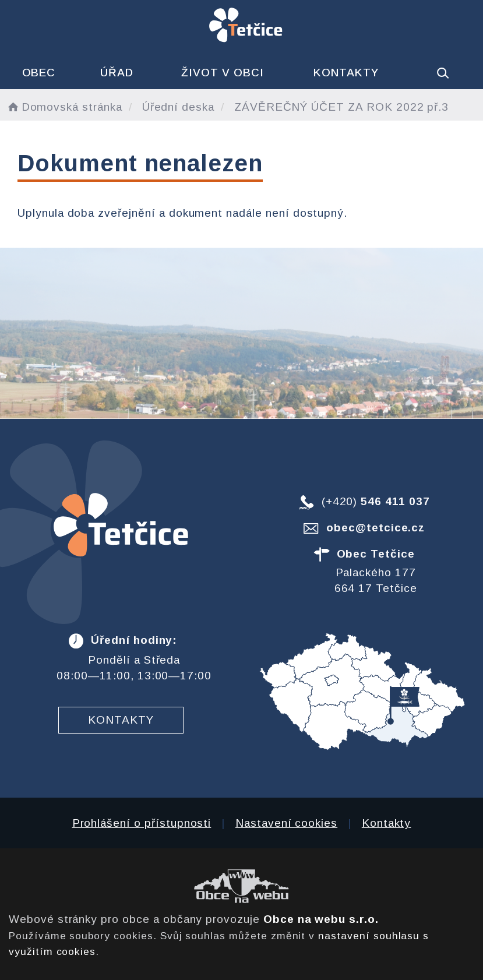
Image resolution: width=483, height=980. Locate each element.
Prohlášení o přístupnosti (142, 823)
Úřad (117, 73)
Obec (39, 73)
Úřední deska (178, 107)
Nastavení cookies (286, 823)
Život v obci (222, 73)
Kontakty (346, 73)
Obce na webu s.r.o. (321, 919)
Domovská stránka (64, 107)
